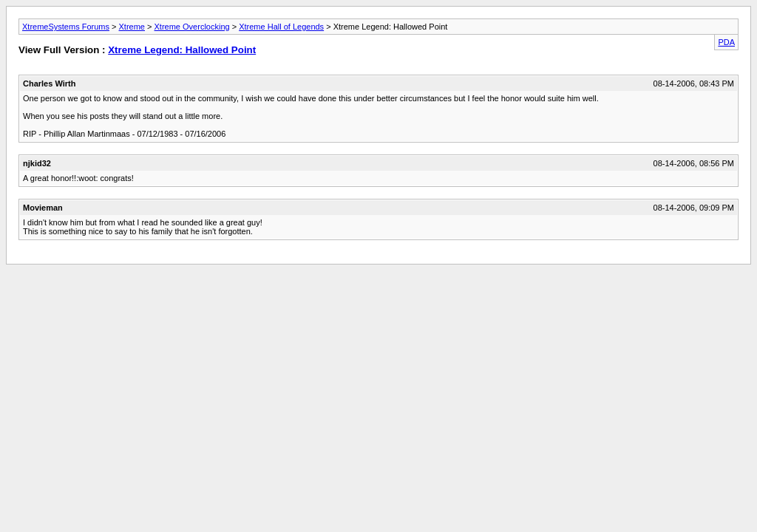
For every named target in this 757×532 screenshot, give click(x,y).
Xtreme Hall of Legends (281, 27)
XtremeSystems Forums (66, 27)
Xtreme (132, 27)
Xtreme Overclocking (192, 27)
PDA (726, 42)
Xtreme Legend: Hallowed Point (182, 50)
